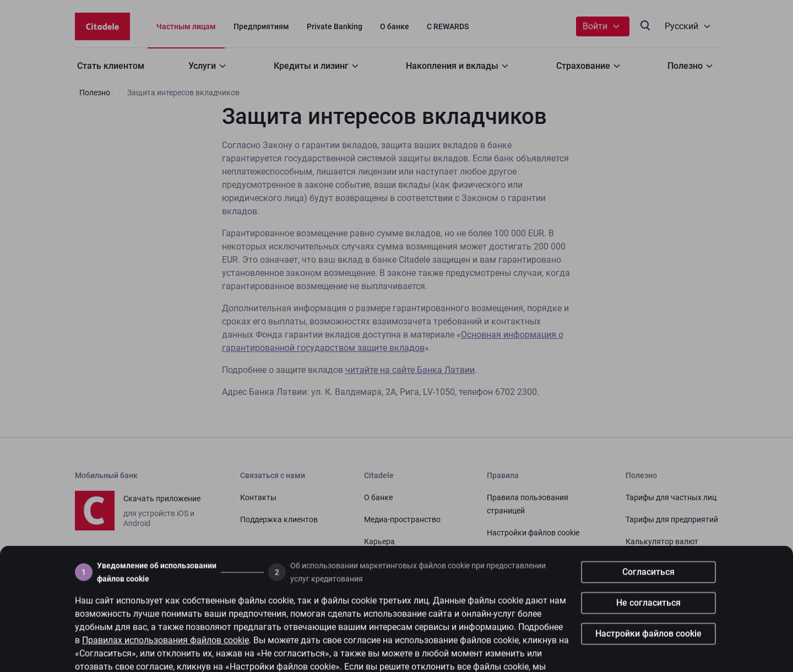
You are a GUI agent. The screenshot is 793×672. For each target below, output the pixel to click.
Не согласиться (648, 620)
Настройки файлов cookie (648, 651)
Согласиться (648, 589)
